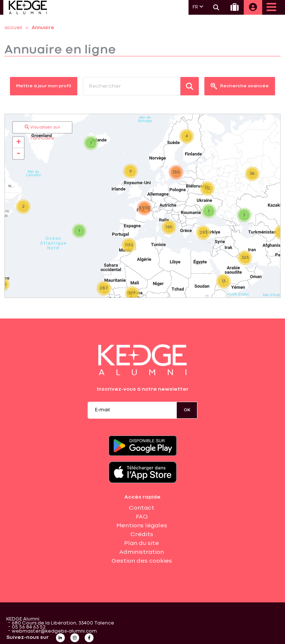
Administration (142, 552)
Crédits (142, 535)
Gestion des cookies (142, 561)
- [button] (18, 154)
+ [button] (19, 142)
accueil (13, 28)
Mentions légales (142, 526)
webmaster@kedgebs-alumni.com (54, 631)
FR (198, 7)
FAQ (142, 517)
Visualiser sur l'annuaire (43, 129)
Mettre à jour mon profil (44, 86)
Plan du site (142, 543)
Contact (142, 508)
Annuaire (43, 28)
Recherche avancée (240, 86)
